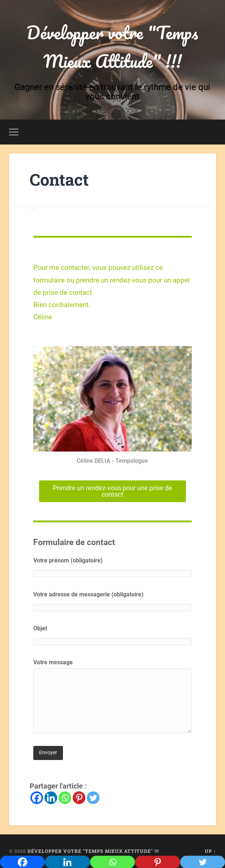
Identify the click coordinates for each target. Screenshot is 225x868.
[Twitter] (93, 798)
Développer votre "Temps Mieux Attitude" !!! (112, 47)
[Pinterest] (79, 798)
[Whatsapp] (65, 798)
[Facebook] (37, 798)
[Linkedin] (51, 798)
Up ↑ (210, 851)
